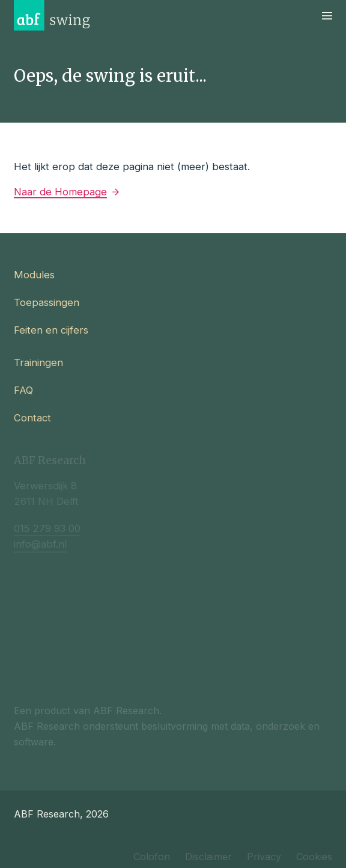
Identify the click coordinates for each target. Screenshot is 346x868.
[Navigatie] (327, 15)
